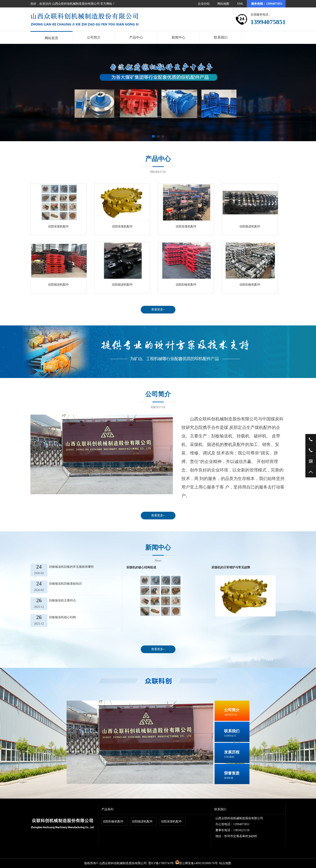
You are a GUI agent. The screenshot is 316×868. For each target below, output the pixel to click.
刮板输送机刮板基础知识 (65, 584)
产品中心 (136, 37)
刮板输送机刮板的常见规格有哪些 (71, 567)
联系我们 (221, 37)
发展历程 (237, 755)
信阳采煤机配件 (58, 226)
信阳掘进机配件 (250, 226)
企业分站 (204, 4)
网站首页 (51, 38)
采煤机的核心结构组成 (141, 567)
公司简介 (94, 37)
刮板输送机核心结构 (63, 617)
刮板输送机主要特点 (63, 600)
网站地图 (223, 4)
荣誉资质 (237, 776)
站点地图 (225, 863)
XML (240, 4)
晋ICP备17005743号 (161, 863)
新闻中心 (178, 37)
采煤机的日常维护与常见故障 (231, 567)
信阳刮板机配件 (186, 285)
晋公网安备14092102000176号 (196, 863)
